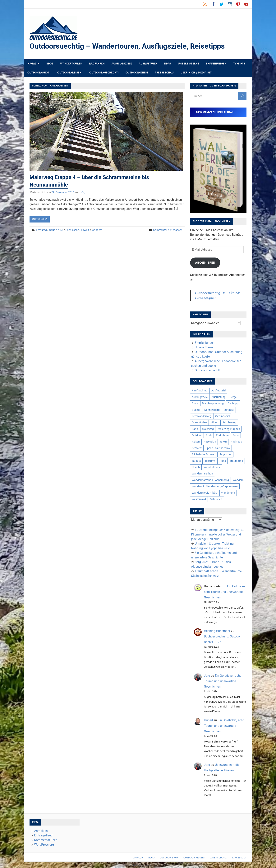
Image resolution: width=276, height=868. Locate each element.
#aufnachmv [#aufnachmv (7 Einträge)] (200, 390)
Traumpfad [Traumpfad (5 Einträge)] (236, 461)
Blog (50, 64)
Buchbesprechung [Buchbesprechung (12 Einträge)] (213, 403)
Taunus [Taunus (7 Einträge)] (196, 461)
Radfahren (97, 64)
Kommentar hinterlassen (168, 230)
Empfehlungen (216, 64)
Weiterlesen (40, 219)
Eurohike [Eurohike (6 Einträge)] (229, 410)
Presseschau (164, 73)
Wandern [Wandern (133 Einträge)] (238, 480)
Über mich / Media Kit (196, 73)
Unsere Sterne (189, 64)
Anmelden (41, 831)
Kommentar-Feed (46, 840)
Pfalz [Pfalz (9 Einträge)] (209, 435)
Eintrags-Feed (43, 835)
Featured (41, 230)
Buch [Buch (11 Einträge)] (195, 403)
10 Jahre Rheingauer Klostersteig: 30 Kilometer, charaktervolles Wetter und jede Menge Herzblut (218, 534)
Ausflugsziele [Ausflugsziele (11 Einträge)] (200, 397)
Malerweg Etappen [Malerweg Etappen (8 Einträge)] (229, 429)
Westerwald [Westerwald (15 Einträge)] (199, 499)
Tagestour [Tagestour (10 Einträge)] (226, 454)
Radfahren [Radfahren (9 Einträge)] (222, 435)
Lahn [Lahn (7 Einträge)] (195, 429)
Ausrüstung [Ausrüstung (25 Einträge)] (219, 397)
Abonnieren (205, 263)
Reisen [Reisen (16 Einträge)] (196, 442)
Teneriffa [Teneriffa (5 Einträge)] (210, 461)
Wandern (97, 230)
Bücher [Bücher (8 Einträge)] (196, 410)
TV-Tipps (239, 64)
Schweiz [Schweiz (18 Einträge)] (197, 448)
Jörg (83, 192)
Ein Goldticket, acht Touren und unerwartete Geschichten (225, 592)
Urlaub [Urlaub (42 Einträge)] (196, 467)
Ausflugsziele (122, 64)
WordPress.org (44, 845)
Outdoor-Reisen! (70, 73)
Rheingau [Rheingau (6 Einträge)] (236, 442)
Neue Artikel (56, 230)
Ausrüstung (148, 64)
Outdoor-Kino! (137, 73)
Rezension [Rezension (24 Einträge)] (210, 442)
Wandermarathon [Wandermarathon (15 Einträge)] (202, 474)
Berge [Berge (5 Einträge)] (233, 397)
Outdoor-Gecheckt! (104, 73)
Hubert (208, 720)
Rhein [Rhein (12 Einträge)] (223, 442)
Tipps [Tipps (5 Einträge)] (223, 461)
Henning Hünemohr (217, 631)
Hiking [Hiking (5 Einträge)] (215, 422)
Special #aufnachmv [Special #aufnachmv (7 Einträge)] (218, 448)
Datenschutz (218, 858)
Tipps (167, 64)
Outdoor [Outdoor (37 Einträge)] (197, 435)
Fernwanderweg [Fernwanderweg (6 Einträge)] (202, 416)
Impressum (239, 858)
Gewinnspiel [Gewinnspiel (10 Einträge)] (222, 416)
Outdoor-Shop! (39, 73)
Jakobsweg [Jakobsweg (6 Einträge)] (229, 422)
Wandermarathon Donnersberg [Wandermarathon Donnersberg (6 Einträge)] (210, 480)
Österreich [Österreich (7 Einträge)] (216, 499)
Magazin (33, 64)
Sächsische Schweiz (77, 230)
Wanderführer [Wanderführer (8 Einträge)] (212, 467)
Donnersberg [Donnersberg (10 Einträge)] (212, 410)
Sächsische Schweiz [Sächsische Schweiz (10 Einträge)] (204, 454)
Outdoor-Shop (169, 858)
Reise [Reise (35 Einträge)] (236, 435)
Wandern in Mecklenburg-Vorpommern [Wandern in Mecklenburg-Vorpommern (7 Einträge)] (215, 486)
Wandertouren (71, 64)
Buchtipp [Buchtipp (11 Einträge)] (233, 403)
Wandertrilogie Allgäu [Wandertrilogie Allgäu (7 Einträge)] (205, 493)
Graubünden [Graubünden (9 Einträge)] (199, 422)
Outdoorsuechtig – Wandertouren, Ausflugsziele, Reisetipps (127, 46)
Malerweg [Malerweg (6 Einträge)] (208, 429)
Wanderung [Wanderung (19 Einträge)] (228, 493)
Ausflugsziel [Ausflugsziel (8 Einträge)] (218, 390)
